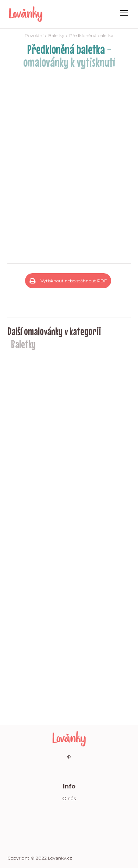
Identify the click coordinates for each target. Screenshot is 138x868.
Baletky (56, 35)
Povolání (34, 35)
